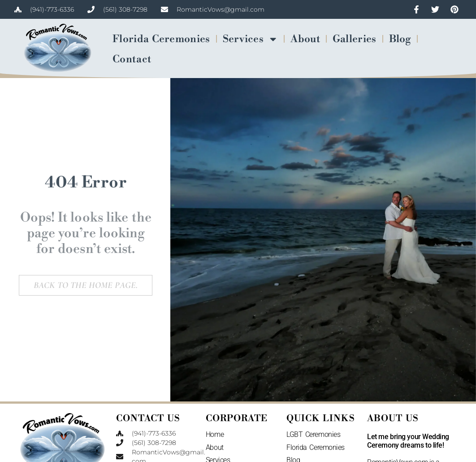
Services (251, 39)
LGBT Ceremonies (313, 434)
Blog (400, 39)
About (305, 39)
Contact (132, 59)
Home (215, 434)
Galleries (355, 39)
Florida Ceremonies (161, 39)
